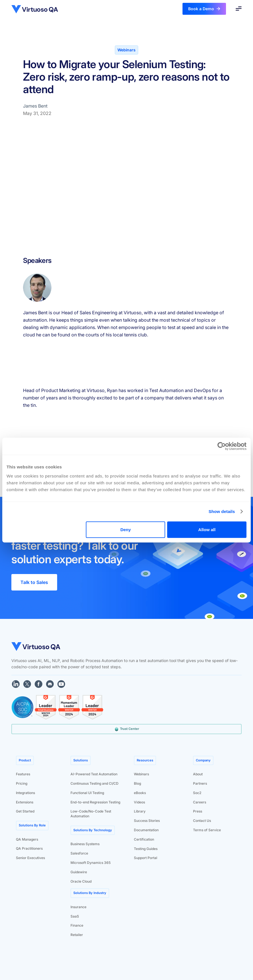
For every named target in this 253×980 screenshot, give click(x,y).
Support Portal (146, 858)
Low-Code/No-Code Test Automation (91, 814)
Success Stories (147, 821)
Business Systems (85, 844)
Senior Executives (30, 858)
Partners (200, 783)
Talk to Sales (34, 582)
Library (140, 811)
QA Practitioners (29, 848)
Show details (222, 511)
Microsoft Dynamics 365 (91, 863)
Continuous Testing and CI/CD (95, 783)
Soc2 (197, 793)
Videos (139, 802)
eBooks (140, 793)
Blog (137, 783)
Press (198, 811)
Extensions (25, 802)
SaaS (75, 916)
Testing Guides (146, 849)
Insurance (78, 907)
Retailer (77, 935)
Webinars (141, 774)
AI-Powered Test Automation (94, 774)
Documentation (146, 830)
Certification (144, 839)
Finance (77, 925)
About (198, 774)
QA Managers (27, 839)
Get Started (25, 811)
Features (23, 774)
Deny (126, 529)
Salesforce (79, 853)
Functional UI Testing (87, 793)
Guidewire (79, 872)
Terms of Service (207, 830)
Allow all (207, 529)
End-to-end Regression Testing (95, 802)
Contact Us (202, 821)
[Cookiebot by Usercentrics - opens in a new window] (222, 446)
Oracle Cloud (81, 881)
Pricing (22, 783)
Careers (200, 802)
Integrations (25, 793)
